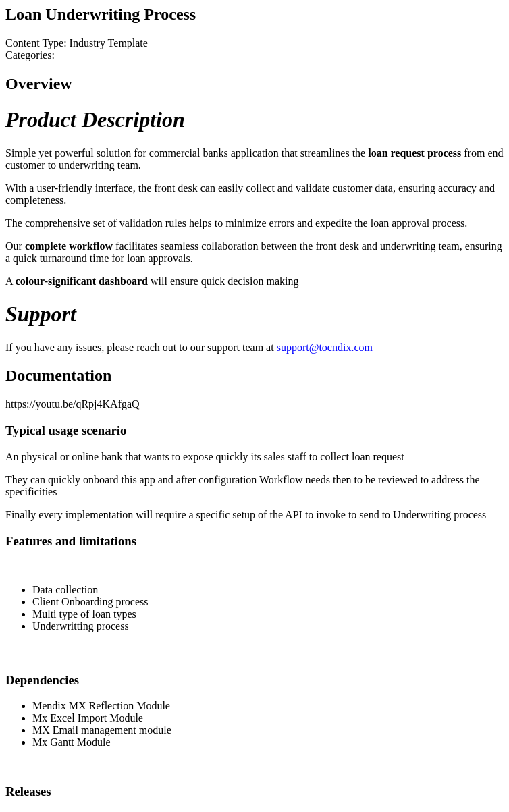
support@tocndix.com (325, 347)
